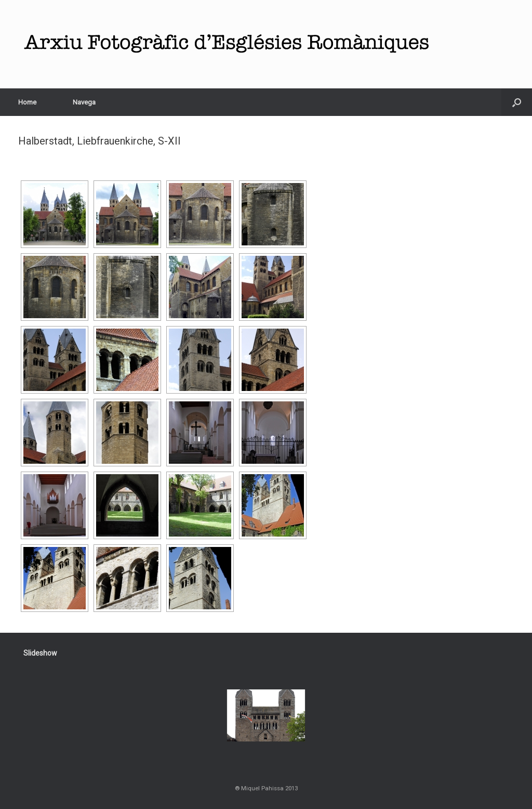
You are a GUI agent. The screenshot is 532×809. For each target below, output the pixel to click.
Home (27, 102)
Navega (84, 102)
